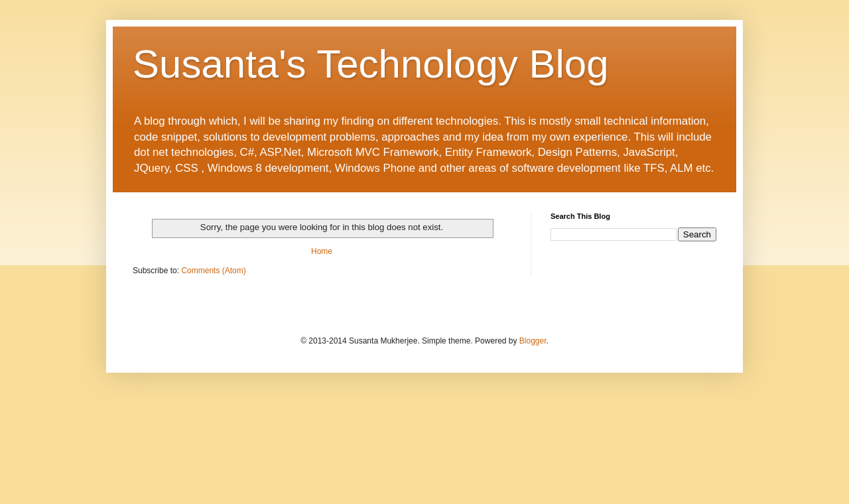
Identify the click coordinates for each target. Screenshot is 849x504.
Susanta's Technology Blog (371, 64)
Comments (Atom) (213, 271)
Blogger (533, 341)
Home (322, 251)
